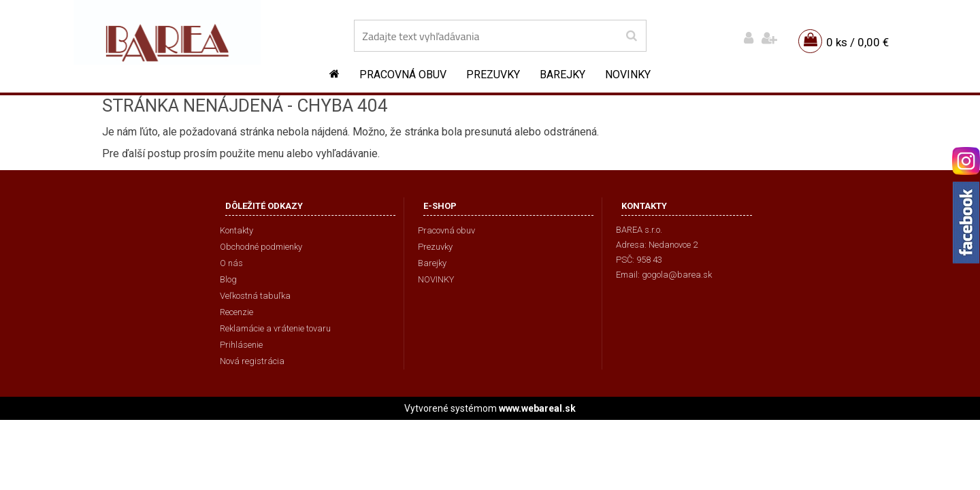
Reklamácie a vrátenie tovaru (275, 328)
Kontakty (236, 230)
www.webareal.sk (537, 408)
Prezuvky (493, 75)
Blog (228, 279)
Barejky (562, 75)
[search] (631, 36)
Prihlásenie (241, 345)
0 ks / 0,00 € (857, 42)
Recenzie (236, 312)
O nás (231, 263)
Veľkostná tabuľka (255, 296)
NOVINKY (628, 75)
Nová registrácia (252, 361)
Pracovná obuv (403, 75)
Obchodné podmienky (261, 247)
